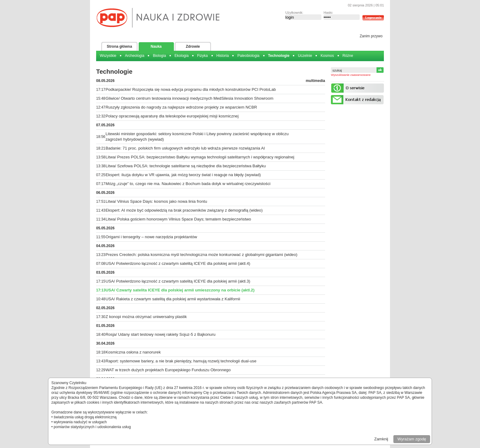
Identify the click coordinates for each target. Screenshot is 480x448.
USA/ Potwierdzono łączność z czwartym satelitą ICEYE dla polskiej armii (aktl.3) (178, 281)
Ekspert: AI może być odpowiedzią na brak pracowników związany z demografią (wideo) (184, 210)
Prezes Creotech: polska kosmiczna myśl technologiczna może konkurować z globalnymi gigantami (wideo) (202, 255)
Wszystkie (108, 56)
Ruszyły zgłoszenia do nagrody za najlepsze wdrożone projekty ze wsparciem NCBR (181, 107)
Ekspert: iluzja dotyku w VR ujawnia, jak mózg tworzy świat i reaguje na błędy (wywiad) (183, 175)
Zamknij (381, 439)
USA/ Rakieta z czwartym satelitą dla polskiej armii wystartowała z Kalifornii (173, 299)
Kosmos (327, 56)
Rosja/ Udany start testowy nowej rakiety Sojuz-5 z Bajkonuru (161, 334)
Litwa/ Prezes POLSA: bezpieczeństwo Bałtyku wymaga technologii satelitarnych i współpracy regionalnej (200, 157)
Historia (223, 56)
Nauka (156, 46)
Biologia (159, 56)
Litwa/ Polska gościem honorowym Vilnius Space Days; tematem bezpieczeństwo (178, 219)
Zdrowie (193, 46)
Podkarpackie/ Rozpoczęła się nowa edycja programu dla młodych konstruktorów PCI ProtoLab (191, 89)
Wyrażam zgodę (412, 439)
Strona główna (120, 46)
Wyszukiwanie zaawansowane (351, 75)
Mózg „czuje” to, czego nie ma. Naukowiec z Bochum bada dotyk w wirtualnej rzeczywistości (188, 184)
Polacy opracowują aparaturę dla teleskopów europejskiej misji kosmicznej (172, 116)
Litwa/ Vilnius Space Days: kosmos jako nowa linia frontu (156, 201)
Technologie (279, 56)
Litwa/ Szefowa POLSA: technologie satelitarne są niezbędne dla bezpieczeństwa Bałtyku (186, 166)
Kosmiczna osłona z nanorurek (133, 352)
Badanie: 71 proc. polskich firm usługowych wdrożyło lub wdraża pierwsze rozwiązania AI (185, 148)
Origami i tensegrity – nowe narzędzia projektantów (151, 237)
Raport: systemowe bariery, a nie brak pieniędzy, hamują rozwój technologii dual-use (181, 361)
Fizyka (202, 56)
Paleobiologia (248, 56)
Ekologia (182, 56)
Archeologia (135, 56)
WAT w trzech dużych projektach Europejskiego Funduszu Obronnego (168, 370)
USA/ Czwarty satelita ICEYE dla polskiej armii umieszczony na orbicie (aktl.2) (180, 290)
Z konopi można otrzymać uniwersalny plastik (146, 317)
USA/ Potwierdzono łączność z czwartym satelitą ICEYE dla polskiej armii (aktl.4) (178, 263)
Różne (348, 56)
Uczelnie (305, 56)
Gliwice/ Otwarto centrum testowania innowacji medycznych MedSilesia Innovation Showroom (189, 98)
